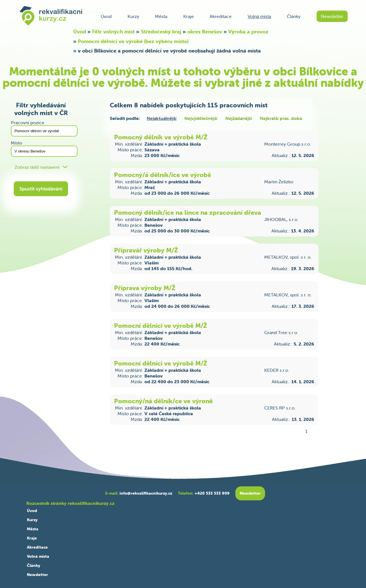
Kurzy (133, 16)
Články (294, 16)
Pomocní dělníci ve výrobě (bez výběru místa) (133, 41)
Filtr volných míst (113, 32)
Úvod (106, 16)
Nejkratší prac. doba (281, 118)
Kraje (189, 16)
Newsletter (332, 16)
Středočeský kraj (161, 32)
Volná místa (259, 16)
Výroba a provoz (248, 32)
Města (161, 16)
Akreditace (221, 16)
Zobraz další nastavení (37, 167)
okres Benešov (205, 32)
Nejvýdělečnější (201, 118)
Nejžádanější (239, 118)
